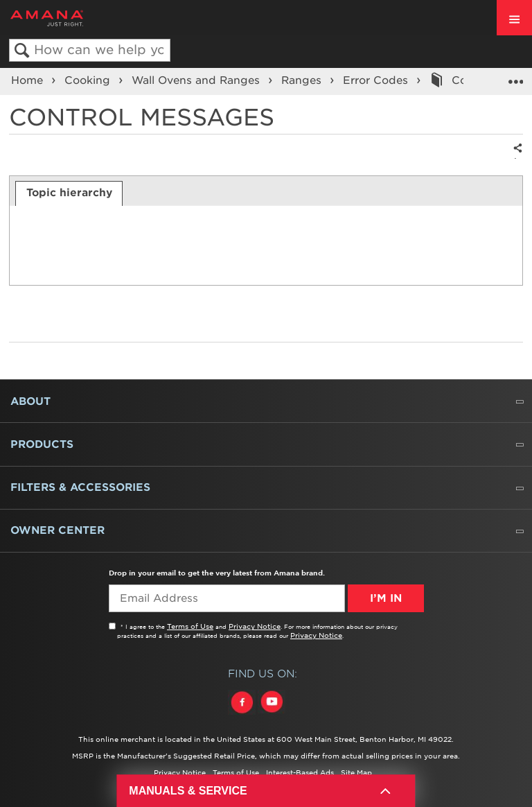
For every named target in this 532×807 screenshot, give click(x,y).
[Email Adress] (227, 598)
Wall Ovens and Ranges (197, 80)
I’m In (386, 598)
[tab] (69, 193)
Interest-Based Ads (300, 772)
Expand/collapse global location (515, 77)
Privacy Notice (255, 626)
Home (29, 80)
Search (22, 51)
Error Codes (377, 80)
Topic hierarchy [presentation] (69, 193)
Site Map (356, 772)
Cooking (89, 80)
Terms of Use (190, 626)
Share (515, 158)
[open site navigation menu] (514, 18)
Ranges (303, 80)
